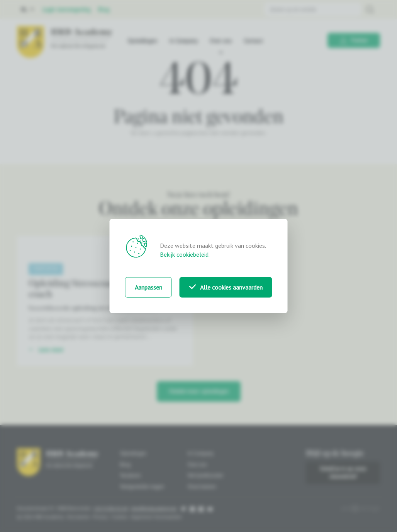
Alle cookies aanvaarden (226, 287)
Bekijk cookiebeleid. (185, 254)
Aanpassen (148, 287)
